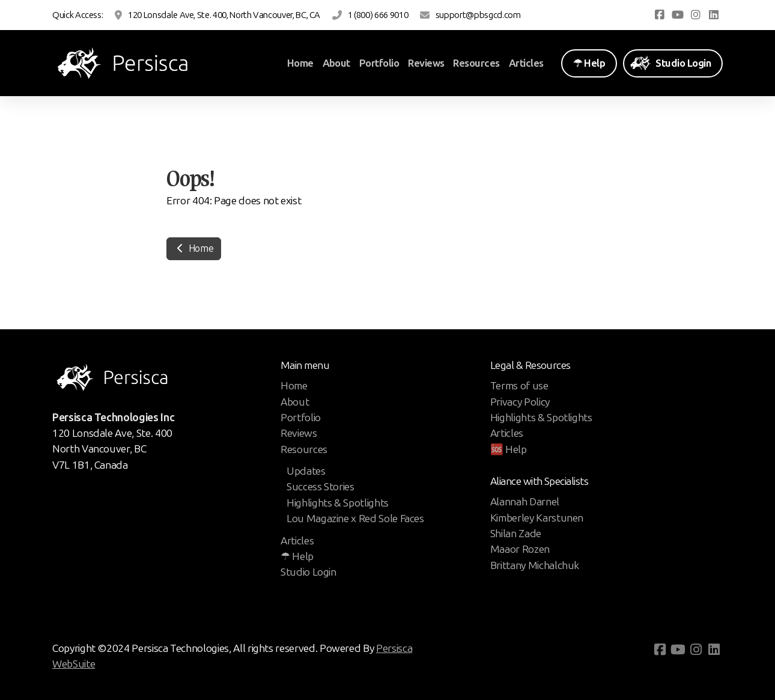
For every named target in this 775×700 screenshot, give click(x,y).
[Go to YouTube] (678, 15)
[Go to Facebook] (660, 15)
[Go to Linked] (714, 15)
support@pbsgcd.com (478, 15)
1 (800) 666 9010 (378, 15)
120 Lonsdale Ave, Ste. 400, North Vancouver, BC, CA (224, 15)
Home (194, 248)
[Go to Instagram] (696, 15)
